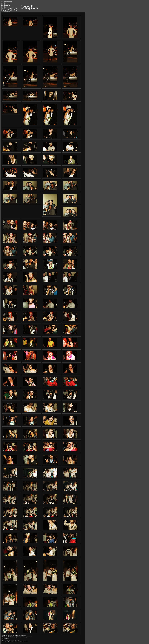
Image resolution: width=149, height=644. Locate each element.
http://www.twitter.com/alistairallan (16, 635)
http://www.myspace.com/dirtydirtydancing (20, 637)
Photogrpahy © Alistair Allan (9, 641)
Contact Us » (5, 638)
